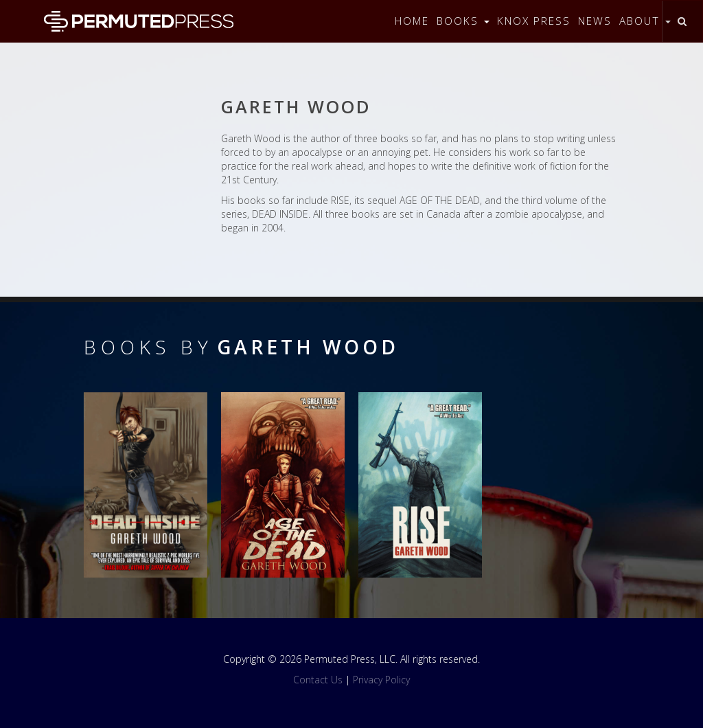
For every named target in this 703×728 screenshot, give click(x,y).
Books (463, 21)
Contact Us (318, 680)
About (645, 21)
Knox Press (534, 21)
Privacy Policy (381, 680)
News (595, 21)
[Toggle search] (682, 21)
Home (412, 21)
